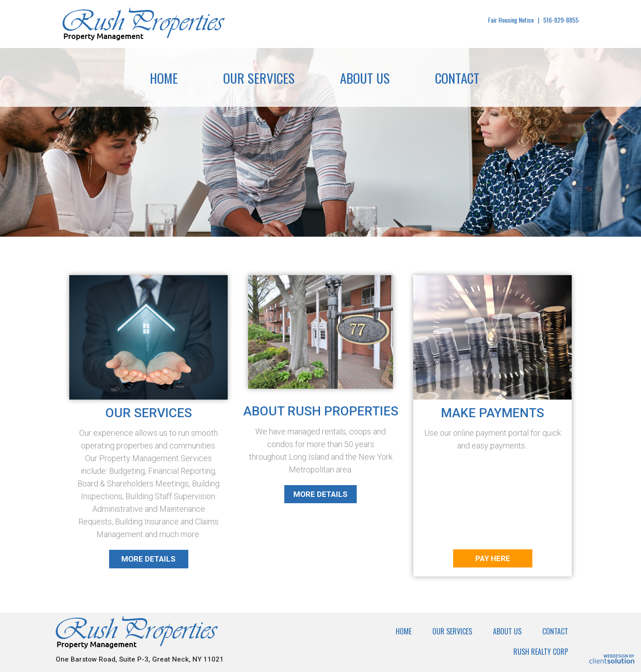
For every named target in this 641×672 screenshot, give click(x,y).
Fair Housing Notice (511, 20)
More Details (148, 559)
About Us (365, 78)
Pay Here (493, 558)
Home (164, 78)
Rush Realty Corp (541, 652)
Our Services (259, 78)
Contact (457, 78)
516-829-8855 (561, 20)
